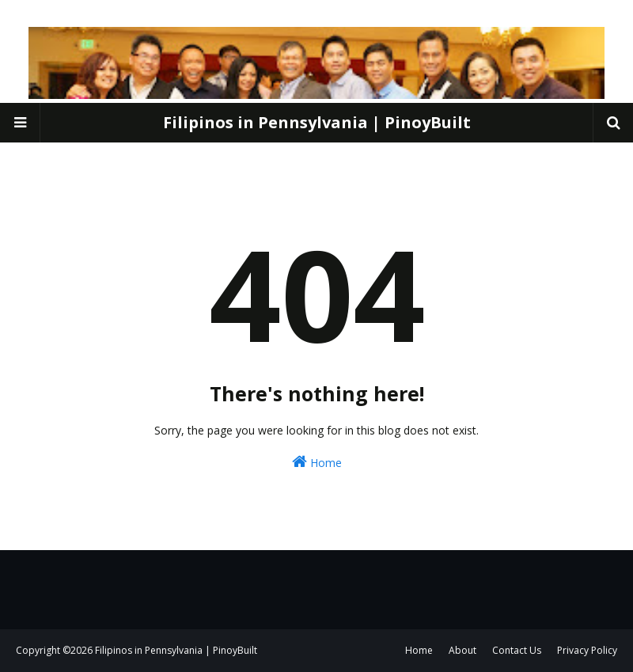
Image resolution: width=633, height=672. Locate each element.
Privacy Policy (587, 650)
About (462, 650)
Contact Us (517, 650)
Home (317, 462)
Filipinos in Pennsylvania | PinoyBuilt (317, 122)
